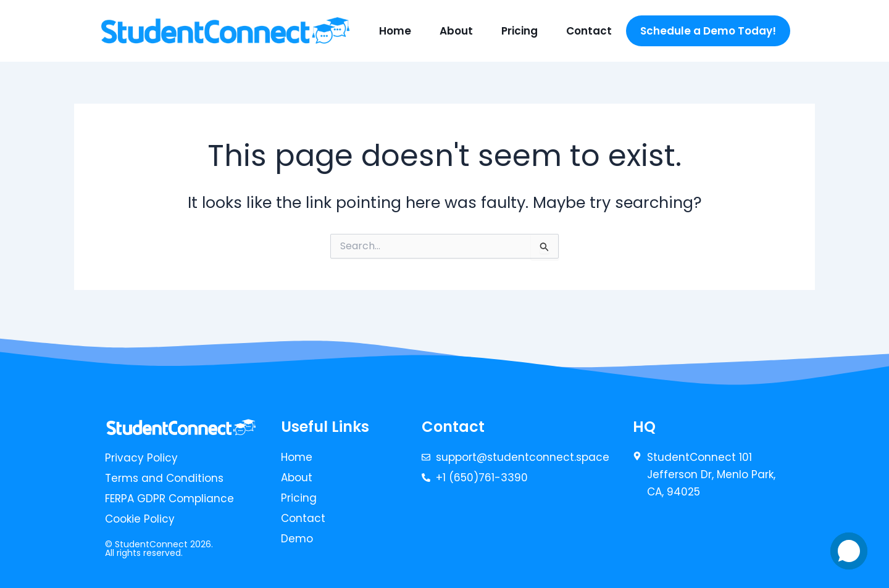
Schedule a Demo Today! (708, 31)
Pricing (520, 31)
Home (395, 31)
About (456, 31)
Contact (589, 31)
